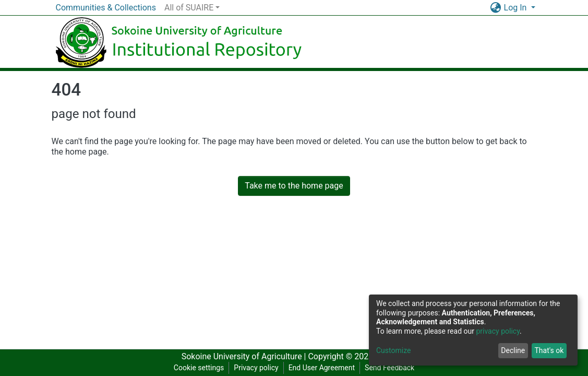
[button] (496, 8)
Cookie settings (199, 368)
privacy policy (498, 331)
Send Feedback (389, 368)
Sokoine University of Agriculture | (245, 356)
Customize (393, 350)
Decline (513, 350)
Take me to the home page (294, 186)
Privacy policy (256, 368)
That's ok (549, 350)
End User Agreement (322, 368)
